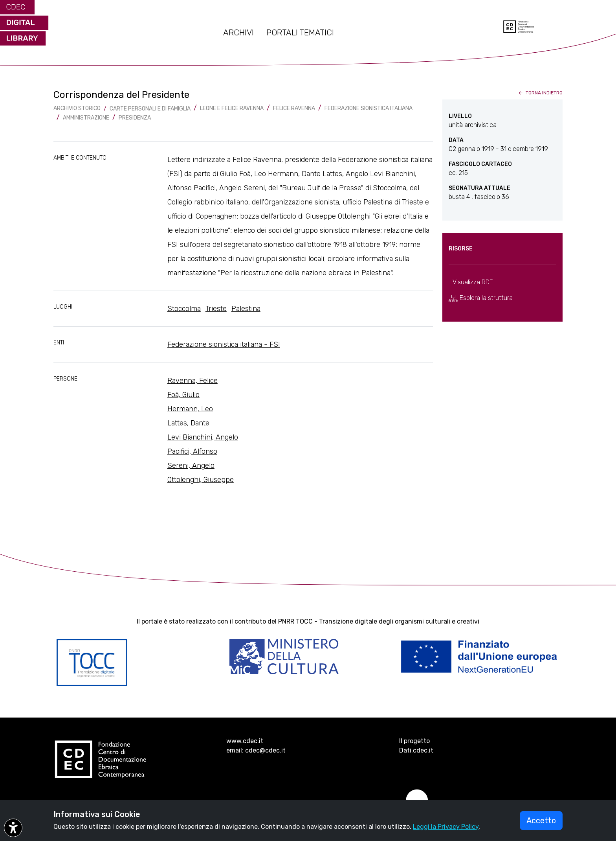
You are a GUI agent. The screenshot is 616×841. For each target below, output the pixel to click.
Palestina (246, 309)
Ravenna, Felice (192, 381)
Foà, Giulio (183, 395)
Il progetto (414, 741)
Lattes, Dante (188, 423)
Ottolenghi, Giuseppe (201, 480)
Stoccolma (184, 309)
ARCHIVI (238, 33)
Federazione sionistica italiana (368, 108)
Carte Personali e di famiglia (150, 109)
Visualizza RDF (473, 282)
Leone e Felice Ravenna (232, 108)
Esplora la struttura (481, 298)
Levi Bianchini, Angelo (203, 437)
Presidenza (135, 118)
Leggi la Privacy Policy (446, 827)
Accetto (541, 821)
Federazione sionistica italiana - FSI (224, 344)
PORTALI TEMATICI (300, 33)
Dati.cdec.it (416, 750)
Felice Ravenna (294, 108)
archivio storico (77, 108)
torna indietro (540, 93)
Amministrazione (86, 118)
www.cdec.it (245, 741)
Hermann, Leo (190, 409)
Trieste (216, 309)
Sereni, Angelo (191, 466)
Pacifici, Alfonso (192, 451)
